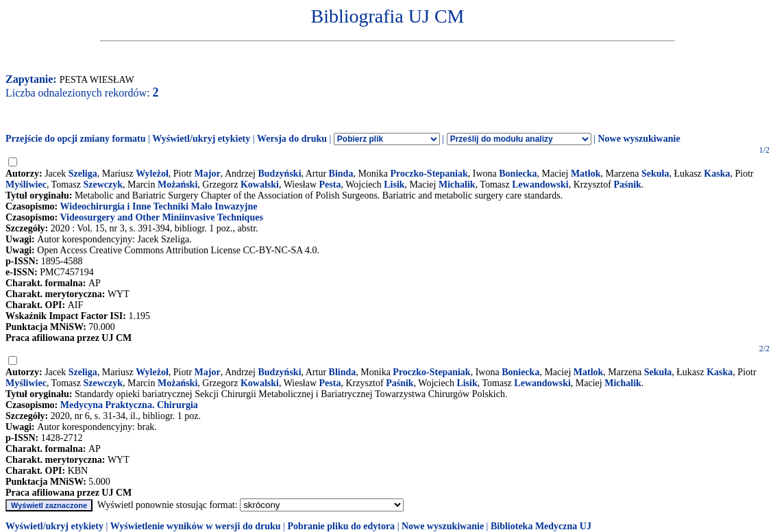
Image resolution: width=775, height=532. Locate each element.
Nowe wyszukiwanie (639, 139)
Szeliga (83, 174)
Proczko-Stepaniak (429, 174)
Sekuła (655, 174)
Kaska (717, 174)
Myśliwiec (26, 185)
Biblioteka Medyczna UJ (541, 526)
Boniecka (518, 174)
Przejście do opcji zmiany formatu (76, 139)
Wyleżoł (152, 174)
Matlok (589, 372)
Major (208, 174)
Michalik (457, 185)
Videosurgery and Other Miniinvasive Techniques (161, 217)
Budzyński (279, 174)
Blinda (343, 372)
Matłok (586, 174)
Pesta (330, 185)
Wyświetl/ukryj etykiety (201, 139)
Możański (177, 185)
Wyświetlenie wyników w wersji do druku (196, 526)
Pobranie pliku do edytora (341, 526)
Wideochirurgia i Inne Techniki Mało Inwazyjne (158, 206)
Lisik (394, 185)
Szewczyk (103, 185)
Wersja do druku (292, 139)
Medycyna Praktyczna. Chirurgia (129, 405)
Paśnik (627, 185)
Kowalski (260, 185)
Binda (341, 174)
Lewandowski (540, 185)
